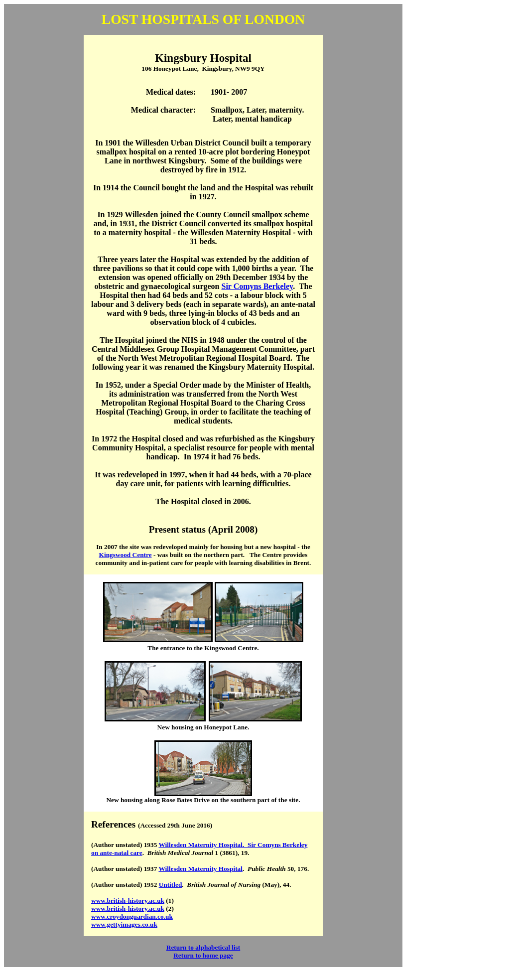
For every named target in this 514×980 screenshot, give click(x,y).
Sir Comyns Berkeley (257, 286)
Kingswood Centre (126, 555)
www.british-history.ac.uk (128, 901)
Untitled (171, 885)
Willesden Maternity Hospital (200, 869)
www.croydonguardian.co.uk (132, 916)
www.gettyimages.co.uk (124, 924)
